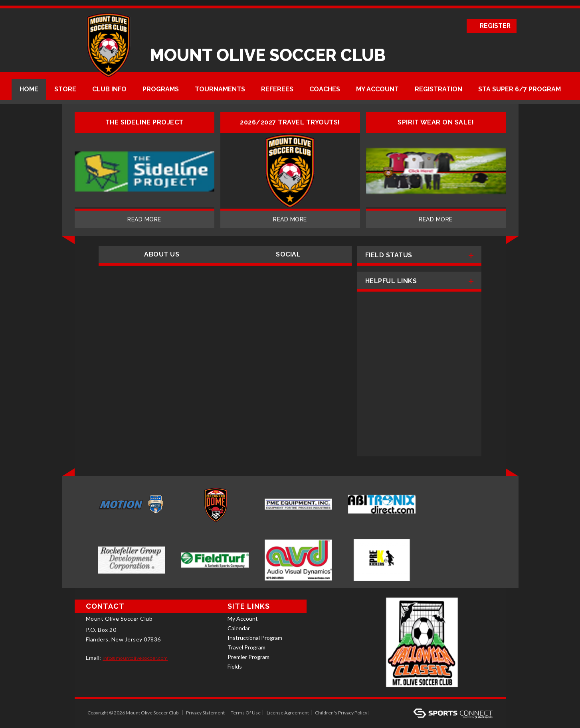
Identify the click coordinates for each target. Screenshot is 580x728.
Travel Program (246, 647)
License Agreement (288, 713)
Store (65, 89)
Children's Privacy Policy (341, 713)
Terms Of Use (246, 713)
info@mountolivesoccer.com (135, 658)
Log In (381, 713)
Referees (277, 89)
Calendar (239, 628)
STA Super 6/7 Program (520, 89)
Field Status (389, 255)
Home (29, 89)
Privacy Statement (205, 713)
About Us (162, 254)
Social (288, 254)
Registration (438, 89)
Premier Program (248, 657)
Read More (144, 219)
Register (495, 26)
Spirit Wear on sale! (436, 122)
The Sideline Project (145, 122)
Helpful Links (391, 281)
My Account (377, 89)
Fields (235, 666)
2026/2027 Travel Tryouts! (290, 122)
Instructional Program (255, 638)
